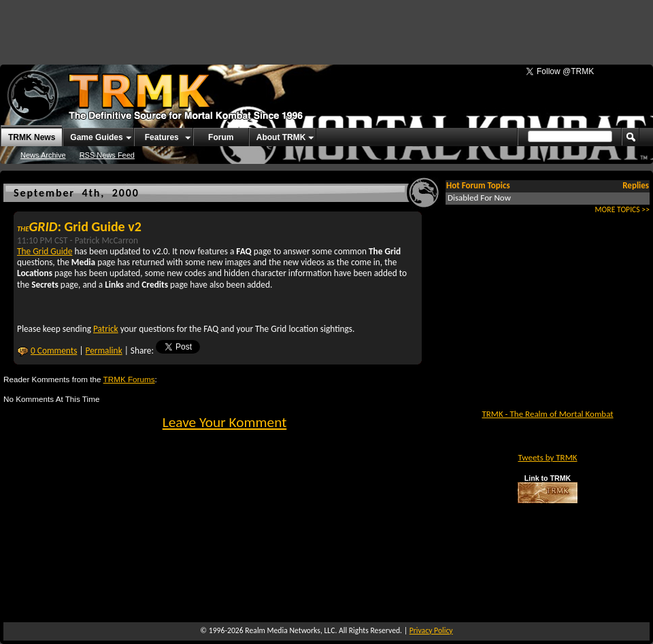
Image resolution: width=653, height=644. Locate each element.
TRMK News (32, 137)
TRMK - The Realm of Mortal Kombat (547, 414)
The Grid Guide (45, 251)
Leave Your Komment (225, 422)
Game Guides (96, 137)
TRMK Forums (129, 379)
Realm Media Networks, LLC (290, 630)
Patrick (106, 329)
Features (162, 137)
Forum (221, 137)
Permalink (104, 351)
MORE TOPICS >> (622, 209)
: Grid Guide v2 (79, 226)
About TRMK (281, 137)
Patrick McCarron (106, 240)
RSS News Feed (107, 155)
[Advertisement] (169, 27)
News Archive (43, 155)
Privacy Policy (431, 630)
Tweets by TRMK (547, 457)
